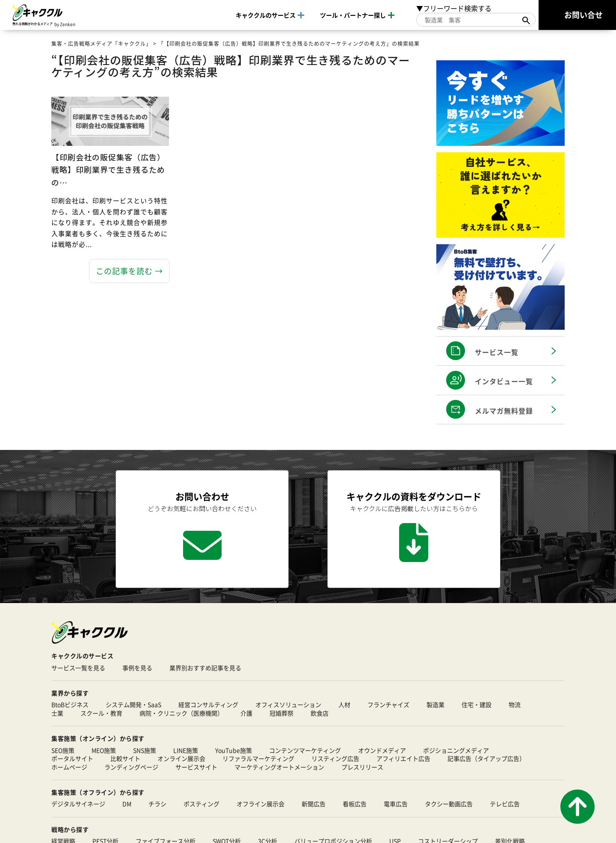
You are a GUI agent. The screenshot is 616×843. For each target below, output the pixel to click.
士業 (57, 713)
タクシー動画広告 (449, 804)
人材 (344, 705)
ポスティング (201, 804)
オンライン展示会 (181, 759)
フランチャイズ (388, 705)
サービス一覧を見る (78, 668)
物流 (515, 705)
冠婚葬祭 (281, 713)
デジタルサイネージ (78, 804)
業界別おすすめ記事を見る (205, 668)
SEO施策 (63, 750)
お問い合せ (583, 15)
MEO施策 (104, 750)
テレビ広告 (505, 804)
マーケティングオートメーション (279, 767)
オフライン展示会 (261, 804)
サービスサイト (196, 767)
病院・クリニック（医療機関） (181, 713)
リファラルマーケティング (258, 759)
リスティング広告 (335, 759)
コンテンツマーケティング (305, 750)
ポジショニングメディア (456, 750)
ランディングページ (131, 767)
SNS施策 (145, 750)
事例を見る (137, 668)
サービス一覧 (497, 352)
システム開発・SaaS (133, 705)
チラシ (157, 804)
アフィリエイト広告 (403, 759)
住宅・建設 (477, 705)
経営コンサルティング (208, 705)
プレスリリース (362, 767)
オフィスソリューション (288, 705)
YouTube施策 (234, 750)
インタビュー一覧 (504, 381)
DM (127, 804)
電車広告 (396, 804)
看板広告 (355, 804)
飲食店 (320, 713)
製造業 (435, 705)
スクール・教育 (101, 713)
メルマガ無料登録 (504, 411)
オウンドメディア (382, 750)
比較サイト (125, 759)
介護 (246, 713)
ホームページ (69, 767)
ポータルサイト (72, 759)
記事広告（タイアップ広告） (486, 759)
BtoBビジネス (70, 705)
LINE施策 (186, 750)
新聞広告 (314, 804)
